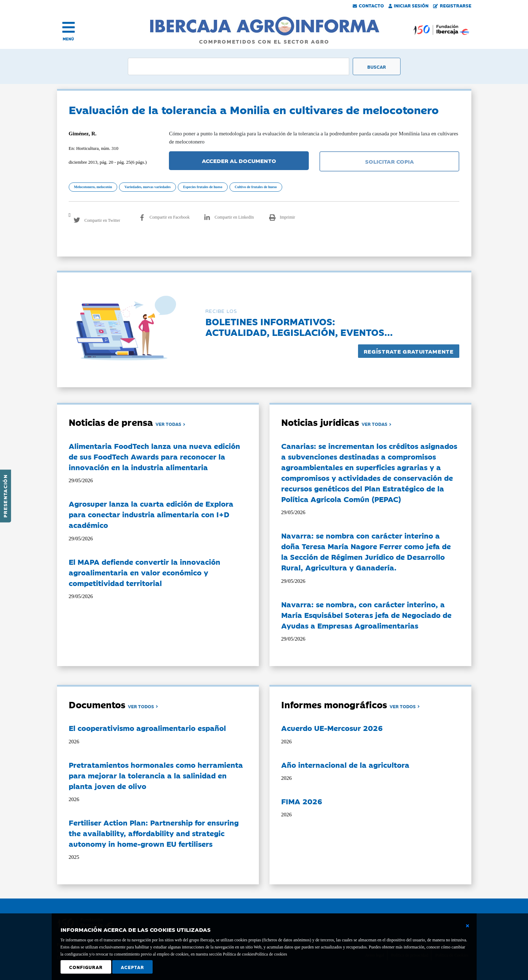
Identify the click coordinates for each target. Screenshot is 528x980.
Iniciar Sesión (409, 5)
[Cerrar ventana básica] (467, 926)
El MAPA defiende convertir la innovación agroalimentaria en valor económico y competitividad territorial (144, 572)
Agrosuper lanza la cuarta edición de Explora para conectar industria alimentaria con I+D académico (151, 514)
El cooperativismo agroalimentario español (147, 728)
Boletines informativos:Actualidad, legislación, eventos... (299, 326)
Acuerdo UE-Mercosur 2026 (332, 728)
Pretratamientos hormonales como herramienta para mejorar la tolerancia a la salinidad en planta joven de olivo (156, 775)
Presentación (5, 496)
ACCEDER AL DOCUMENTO (239, 160)
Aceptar (132, 967)
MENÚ (68, 39)
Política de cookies (271, 954)
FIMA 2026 (302, 801)
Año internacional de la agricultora (345, 765)
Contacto (368, 5)
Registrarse (452, 5)
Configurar (86, 967)
